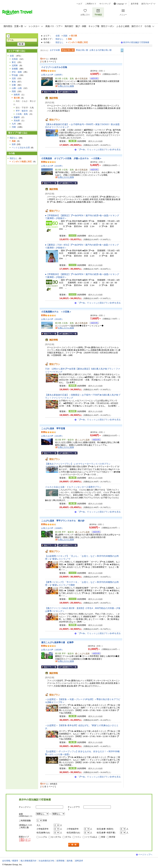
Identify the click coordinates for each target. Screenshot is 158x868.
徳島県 (17, 95)
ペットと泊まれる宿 (21, 148)
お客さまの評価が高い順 (101, 50)
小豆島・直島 (22, 114)
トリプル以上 (91, 837)
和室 (103, 837)
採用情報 (60, 861)
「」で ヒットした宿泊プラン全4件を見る (99, 303)
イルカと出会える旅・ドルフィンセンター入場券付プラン (73, 487)
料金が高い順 (82, 50)
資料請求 (79, 861)
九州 (14, 124)
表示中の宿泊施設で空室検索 (136, 42)
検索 (74, 845)
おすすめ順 (55, 50)
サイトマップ (105, 4)
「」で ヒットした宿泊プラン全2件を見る (99, 420)
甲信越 (15, 75)
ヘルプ (79, 4)
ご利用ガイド (91, 4)
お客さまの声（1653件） (52, 650)
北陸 (14, 78)
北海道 (15, 59)
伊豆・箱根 (17, 72)
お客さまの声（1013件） (52, 436)
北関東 (15, 65)
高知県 (17, 121)
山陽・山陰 (17, 88)
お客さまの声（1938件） (52, 528)
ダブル (68, 837)
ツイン (78, 837)
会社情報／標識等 (10, 861)
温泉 (14, 144)
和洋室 (112, 837)
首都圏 (15, 69)
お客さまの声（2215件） (52, 166)
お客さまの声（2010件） (52, 319)
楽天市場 (135, 4)
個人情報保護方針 (29, 861)
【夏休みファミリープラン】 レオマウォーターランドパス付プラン (78, 464)
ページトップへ (145, 855)
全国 (58, 36)
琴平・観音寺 (22, 111)
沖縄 (14, 127)
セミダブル (56, 837)
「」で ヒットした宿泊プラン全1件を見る (99, 150)
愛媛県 (17, 117)
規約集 (70, 861)
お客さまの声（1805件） (52, 75)
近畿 (14, 85)
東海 (14, 82)
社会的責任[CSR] (46, 861)
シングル (43, 837)
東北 (14, 62)
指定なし (60, 39)
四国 (65, 36)
